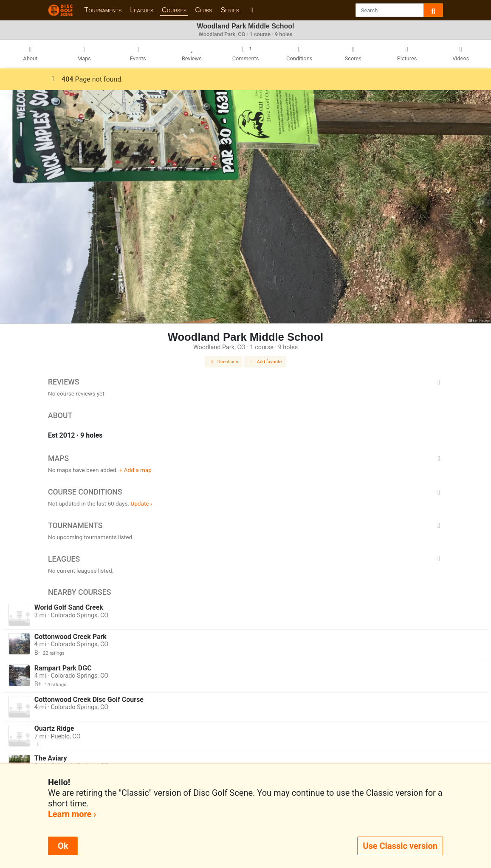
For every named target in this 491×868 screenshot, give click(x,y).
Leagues (142, 10)
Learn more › (72, 814)
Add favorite (265, 362)
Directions (224, 362)
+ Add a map (135, 470)
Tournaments (103, 10)
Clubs (203, 10)
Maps (245, 458)
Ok (63, 846)
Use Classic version (400, 846)
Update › (141, 503)
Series (230, 10)
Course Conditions (245, 492)
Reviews (245, 382)
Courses (174, 10)
